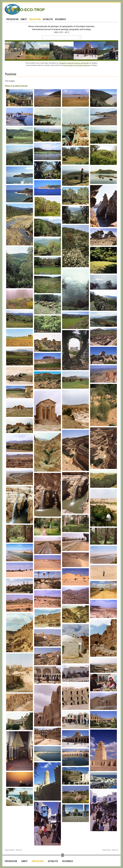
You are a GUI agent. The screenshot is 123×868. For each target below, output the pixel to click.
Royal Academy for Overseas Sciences (76, 65)
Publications (35, 19)
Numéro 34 (115, 850)
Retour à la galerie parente (16, 86)
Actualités (48, 19)
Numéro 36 (19, 850)
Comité (24, 19)
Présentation (12, 19)
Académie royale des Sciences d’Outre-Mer (74, 63)
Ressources (61, 19)
